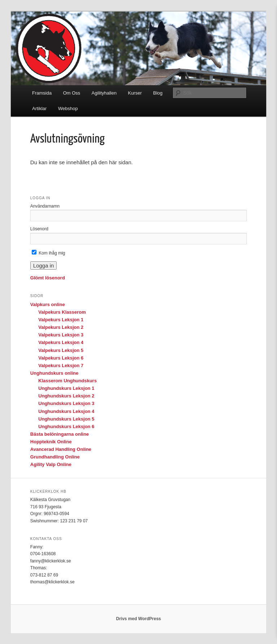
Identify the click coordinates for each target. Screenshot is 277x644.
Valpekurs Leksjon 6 (61, 358)
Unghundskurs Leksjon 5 (66, 419)
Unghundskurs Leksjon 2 (66, 396)
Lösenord (39, 229)
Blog (158, 93)
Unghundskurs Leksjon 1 (66, 388)
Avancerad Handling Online (61, 449)
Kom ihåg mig (49, 253)
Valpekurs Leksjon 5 (61, 350)
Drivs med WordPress (139, 619)
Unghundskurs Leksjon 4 (66, 411)
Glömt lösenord (48, 278)
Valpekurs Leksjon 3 (61, 335)
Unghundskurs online (54, 373)
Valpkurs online (48, 304)
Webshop (68, 108)
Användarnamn (45, 206)
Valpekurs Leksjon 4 (61, 342)
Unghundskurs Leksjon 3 (66, 403)
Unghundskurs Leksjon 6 (66, 427)
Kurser (135, 93)
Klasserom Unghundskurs (67, 381)
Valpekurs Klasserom (62, 312)
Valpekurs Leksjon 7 (61, 365)
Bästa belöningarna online (60, 434)
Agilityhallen (104, 93)
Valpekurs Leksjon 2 (61, 327)
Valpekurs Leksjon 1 (61, 320)
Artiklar (39, 108)
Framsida (42, 93)
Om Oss (72, 93)
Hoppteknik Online (51, 442)
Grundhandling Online (55, 457)
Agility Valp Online (51, 464)
